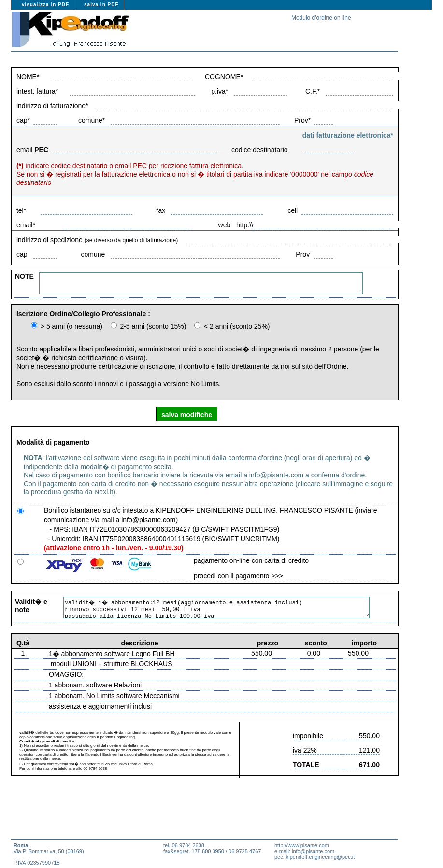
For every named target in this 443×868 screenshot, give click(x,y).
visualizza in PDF (45, 5)
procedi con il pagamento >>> (238, 576)
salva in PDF (101, 5)
